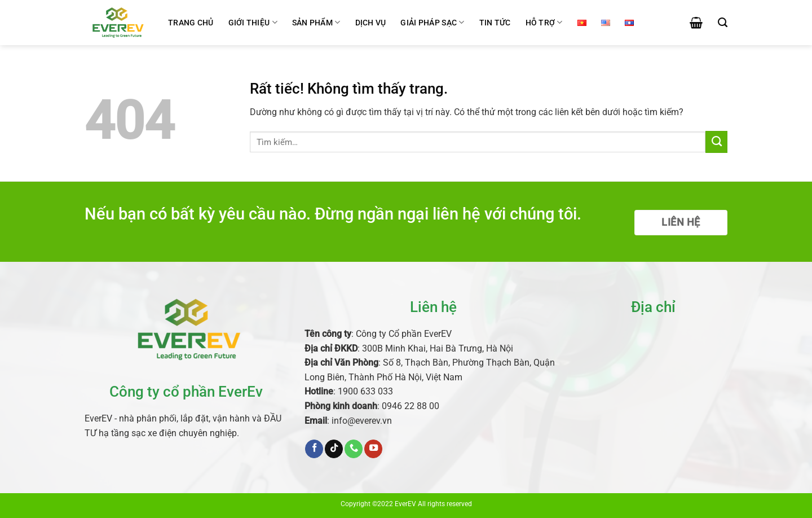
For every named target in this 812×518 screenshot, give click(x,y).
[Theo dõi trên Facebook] (314, 449)
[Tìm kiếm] (723, 23)
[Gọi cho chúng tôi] (354, 449)
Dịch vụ (371, 23)
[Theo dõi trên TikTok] (334, 449)
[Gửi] (716, 142)
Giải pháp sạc (432, 22)
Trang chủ (191, 23)
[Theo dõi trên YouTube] (373, 449)
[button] (696, 23)
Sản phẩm (316, 22)
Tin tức (495, 23)
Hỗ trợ (544, 22)
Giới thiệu (253, 22)
